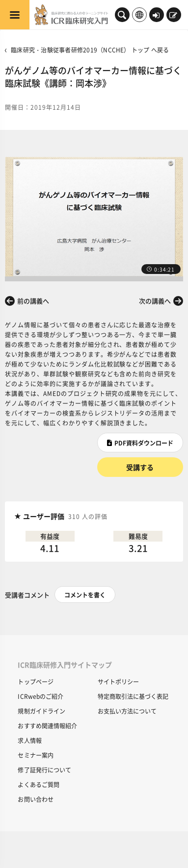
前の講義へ (33, 301)
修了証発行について (44, 770)
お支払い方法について (127, 711)
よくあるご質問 (39, 784)
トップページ (36, 682)
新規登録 (173, 16)
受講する (140, 467)
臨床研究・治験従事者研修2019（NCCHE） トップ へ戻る (90, 50)
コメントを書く (85, 595)
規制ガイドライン (41, 711)
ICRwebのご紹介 (40, 696)
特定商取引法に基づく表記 (133, 696)
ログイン (156, 16)
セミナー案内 (36, 755)
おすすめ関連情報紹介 (47, 726)
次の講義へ (155, 301)
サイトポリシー (118, 682)
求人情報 (29, 740)
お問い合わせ (36, 799)
